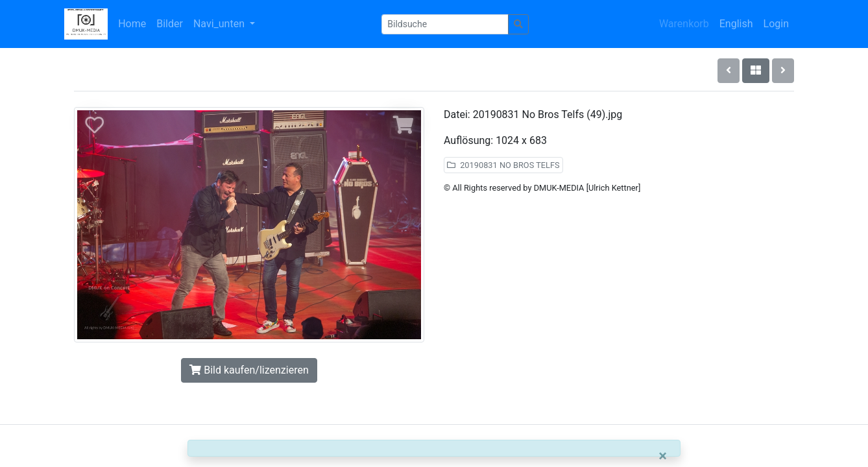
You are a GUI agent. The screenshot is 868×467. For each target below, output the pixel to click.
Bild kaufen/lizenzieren (249, 370)
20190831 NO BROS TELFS (503, 165)
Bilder (170, 24)
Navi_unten (220, 24)
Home (132, 24)
